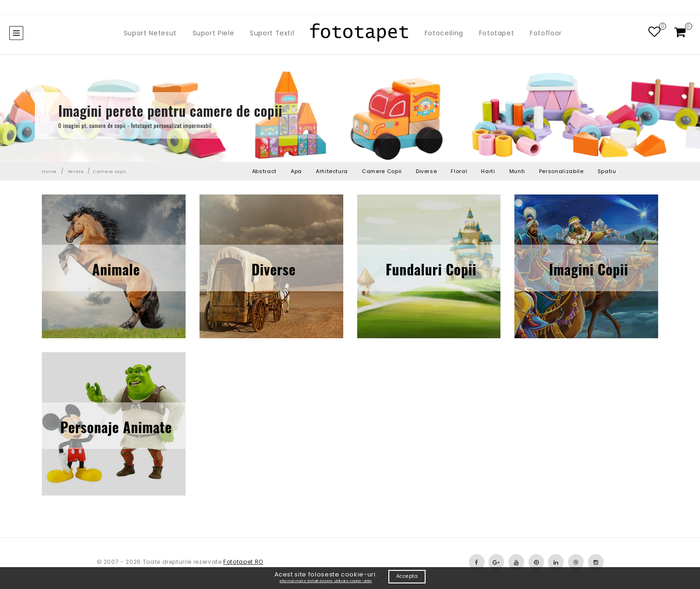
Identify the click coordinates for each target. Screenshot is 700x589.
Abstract (264, 171)
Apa (296, 171)
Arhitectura (332, 171)
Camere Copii (382, 171)
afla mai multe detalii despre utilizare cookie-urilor (326, 581)
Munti (517, 171)
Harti (488, 171)
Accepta (407, 576)
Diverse (427, 171)
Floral (459, 171)
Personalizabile (561, 171)
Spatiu (607, 171)
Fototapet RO (243, 562)
